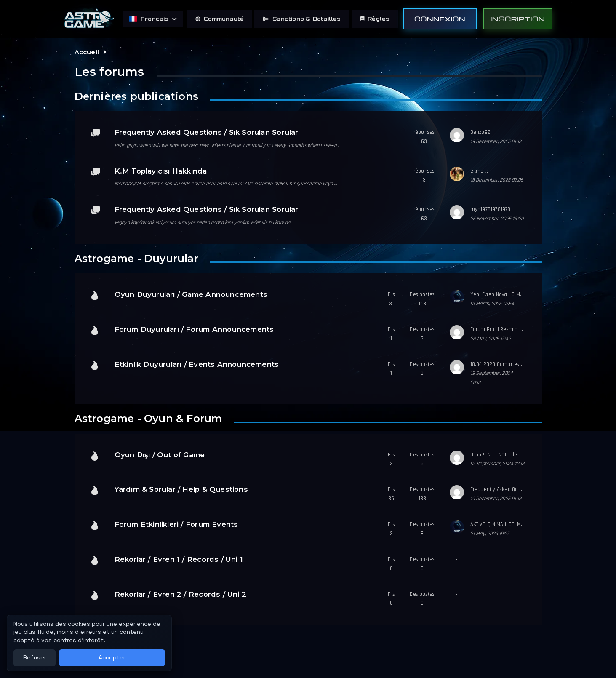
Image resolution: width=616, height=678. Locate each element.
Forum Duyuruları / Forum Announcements (194, 329)
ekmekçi (480, 171)
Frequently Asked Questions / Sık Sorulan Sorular (207, 132)
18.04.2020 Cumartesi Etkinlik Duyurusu (516, 364)
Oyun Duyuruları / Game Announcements (191, 294)
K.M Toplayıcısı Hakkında (161, 171)
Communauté (220, 19)
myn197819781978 (491, 209)
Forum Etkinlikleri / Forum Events (176, 524)
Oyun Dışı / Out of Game (160, 455)
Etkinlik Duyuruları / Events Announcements (197, 364)
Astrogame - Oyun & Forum (148, 418)
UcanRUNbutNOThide (494, 455)
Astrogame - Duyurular (136, 258)
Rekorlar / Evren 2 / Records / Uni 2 (181, 594)
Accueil (87, 52)
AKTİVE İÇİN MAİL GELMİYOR (501, 524)
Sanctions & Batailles (302, 19)
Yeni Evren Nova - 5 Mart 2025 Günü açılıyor (521, 294)
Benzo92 (480, 132)
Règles (375, 19)
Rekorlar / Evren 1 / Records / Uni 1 (179, 559)
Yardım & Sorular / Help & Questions (181, 489)
